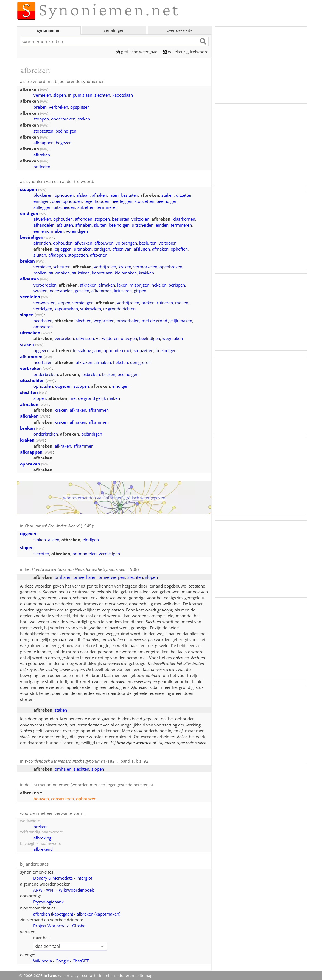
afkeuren (30, 278)
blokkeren (43, 195)
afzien (54, 539)
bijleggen (63, 248)
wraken (40, 290)
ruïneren (165, 302)
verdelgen (43, 308)
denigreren (140, 362)
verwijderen (107, 338)
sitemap (145, 973)
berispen (177, 284)
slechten (102, 95)
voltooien (140, 218)
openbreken (171, 266)
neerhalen (43, 320)
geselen (82, 290)
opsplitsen (80, 107)
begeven (64, 142)
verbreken (58, 107)
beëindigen (66, 131)
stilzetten (86, 207)
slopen (60, 95)
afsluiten (65, 224)
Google (62, 959)
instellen (107, 973)
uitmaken (83, 248)
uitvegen (129, 338)
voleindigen (77, 231)
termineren (107, 207)
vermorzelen (145, 266)
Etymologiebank (48, 900)
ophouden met (117, 350)
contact (89, 973)
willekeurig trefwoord (186, 52)
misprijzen (139, 284)
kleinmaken (126, 272)
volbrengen (126, 242)
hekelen (159, 284)
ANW (38, 888)
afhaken (100, 195)
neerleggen (122, 201)
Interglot (84, 876)
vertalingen (114, 30)
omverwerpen (112, 576)
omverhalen (128, 320)
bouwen (41, 797)
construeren (62, 797)
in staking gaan (87, 350)
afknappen (44, 142)
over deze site (180, 30)
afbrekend (43, 847)
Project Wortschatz (51, 923)
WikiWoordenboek (76, 888)
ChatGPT (81, 959)
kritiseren (123, 290)
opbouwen (86, 797)
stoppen (41, 119)
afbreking (42, 836)
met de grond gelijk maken (167, 320)
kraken (125, 266)
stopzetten (43, 131)
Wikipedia (43, 959)
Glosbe (79, 923)
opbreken (30, 463)
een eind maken (49, 231)
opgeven (42, 350)
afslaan (83, 195)
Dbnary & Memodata (53, 876)
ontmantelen (85, 553)
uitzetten (184, 195)
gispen (140, 290)
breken (40, 107)
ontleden (42, 166)
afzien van (122, 248)
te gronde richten (119, 308)
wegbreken (104, 320)
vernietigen (83, 302)
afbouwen (104, 242)
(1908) (85, 568)
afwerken (42, 218)
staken (84, 119)
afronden (84, 218)
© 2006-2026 (40, 973)
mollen (40, 272)
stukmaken (59, 272)
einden (162, 224)
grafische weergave (136, 52)
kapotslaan (123, 95)
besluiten (129, 195)
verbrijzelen (105, 266)
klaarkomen (184, 218)
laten (114, 195)
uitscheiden (64, 207)
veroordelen (45, 284)
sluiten (100, 224)
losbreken (91, 374)
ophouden (64, 195)
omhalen (63, 576)
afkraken (42, 155)
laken (122, 284)
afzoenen (99, 254)
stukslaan (81, 272)
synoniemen (49, 30)
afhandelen (44, 224)
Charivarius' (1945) (59, 525)
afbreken (53, 912)
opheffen (179, 248)
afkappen (57, 254)
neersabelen (61, 290)
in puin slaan (80, 95)
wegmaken (173, 338)
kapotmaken (66, 308)
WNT (51, 888)
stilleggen (42, 207)
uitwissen (85, 338)
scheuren (62, 266)
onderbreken (63, 119)
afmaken (83, 224)
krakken (146, 272)
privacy (72, 973)
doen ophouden (67, 201)
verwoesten (44, 302)
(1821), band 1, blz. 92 (87, 760)
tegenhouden (97, 201)
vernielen (42, 95)
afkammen (102, 290)
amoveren (43, 326)
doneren (126, 973)
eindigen (42, 201)
